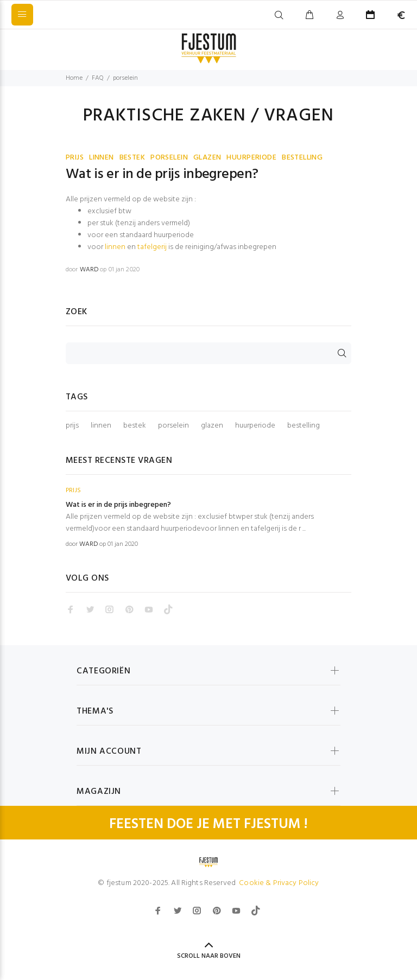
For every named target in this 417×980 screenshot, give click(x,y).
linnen (115, 247)
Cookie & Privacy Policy (279, 883)
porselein (173, 426)
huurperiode (255, 426)
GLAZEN (207, 158)
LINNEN (102, 158)
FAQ (98, 78)
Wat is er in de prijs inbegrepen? (162, 175)
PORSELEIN (169, 158)
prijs (72, 426)
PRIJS (75, 158)
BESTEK (132, 158)
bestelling (304, 426)
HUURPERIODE (251, 158)
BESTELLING (302, 158)
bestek (135, 426)
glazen (212, 426)
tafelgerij (152, 247)
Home (74, 78)
